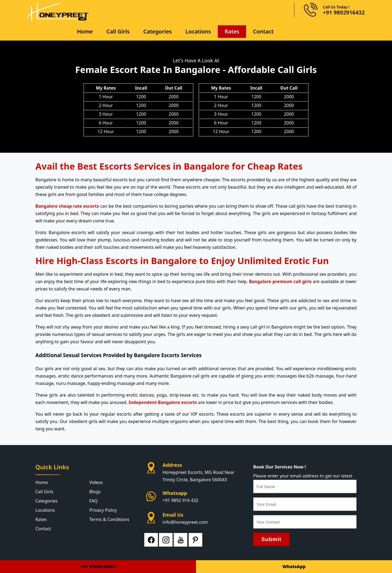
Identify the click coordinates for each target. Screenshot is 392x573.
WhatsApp (294, 566)
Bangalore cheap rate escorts (67, 206)
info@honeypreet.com (185, 522)
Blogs (95, 492)
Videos (96, 482)
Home (85, 31)
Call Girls (118, 31)
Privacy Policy (103, 510)
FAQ (93, 501)
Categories (157, 31)
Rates (232, 31)
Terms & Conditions (109, 519)
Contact (263, 31)
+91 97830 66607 (98, 566)
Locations (198, 31)
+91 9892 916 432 (180, 500)
